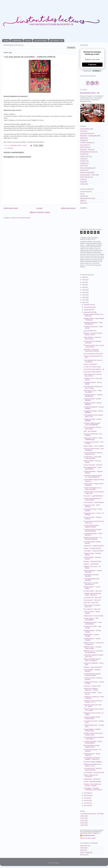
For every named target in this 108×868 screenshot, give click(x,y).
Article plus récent (11, 208)
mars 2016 (87, 806)
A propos (28, 41)
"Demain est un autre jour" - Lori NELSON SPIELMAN (93, 538)
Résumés (83, 855)
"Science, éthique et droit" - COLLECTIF (91, 776)
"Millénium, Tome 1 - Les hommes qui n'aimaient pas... (93, 652)
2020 (84, 292)
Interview (83, 196)
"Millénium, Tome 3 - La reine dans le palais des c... (93, 644)
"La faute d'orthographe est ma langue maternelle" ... (92, 489)
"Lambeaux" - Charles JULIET (92, 686)
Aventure (83, 131)
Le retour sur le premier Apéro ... (93, 367)
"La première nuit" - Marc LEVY (92, 598)
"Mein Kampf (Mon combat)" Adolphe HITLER (91, 746)
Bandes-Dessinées (86, 133)
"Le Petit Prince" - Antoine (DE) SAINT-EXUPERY (92, 458)
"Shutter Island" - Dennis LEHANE (93, 616)
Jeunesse (83, 161)
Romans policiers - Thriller (88, 175)
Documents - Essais (86, 150)
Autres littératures (85, 129)
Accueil (6, 41)
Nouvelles (83, 163)
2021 (84, 290)
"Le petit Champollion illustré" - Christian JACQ (92, 718)
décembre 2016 (89, 305)
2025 (84, 280)
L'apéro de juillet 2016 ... (90, 331)
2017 (84, 300)
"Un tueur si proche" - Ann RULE (93, 465)
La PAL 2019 (84, 823)
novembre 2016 (89, 307)
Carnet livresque (85, 192)
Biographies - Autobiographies (89, 136)
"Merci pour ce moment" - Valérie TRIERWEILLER (93, 439)
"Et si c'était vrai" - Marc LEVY (92, 609)
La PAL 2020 (84, 825)
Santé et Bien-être (85, 177)
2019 (84, 295)
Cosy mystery (84, 145)
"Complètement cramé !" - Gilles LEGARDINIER (93, 623)
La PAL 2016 (84, 816)
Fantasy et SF (84, 156)
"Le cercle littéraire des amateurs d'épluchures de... (93, 453)
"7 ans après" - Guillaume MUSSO (93, 551)
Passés (82, 848)
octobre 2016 (88, 310)
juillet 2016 (87, 795)
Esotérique (83, 154)
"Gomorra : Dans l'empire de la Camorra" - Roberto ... (92, 785)
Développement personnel (88, 152)
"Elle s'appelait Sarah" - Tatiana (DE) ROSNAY (92, 468)
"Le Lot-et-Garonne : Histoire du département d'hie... (93, 769)
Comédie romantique (86, 143)
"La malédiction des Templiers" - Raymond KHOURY (93, 675)
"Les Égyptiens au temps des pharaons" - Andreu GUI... (92, 759)
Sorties (82, 203)
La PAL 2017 (84, 818)
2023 (84, 285)
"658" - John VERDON (90, 431)
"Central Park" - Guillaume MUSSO (94, 546)
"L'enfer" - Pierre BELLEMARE (92, 782)
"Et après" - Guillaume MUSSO (92, 562)
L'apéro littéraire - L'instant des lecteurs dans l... (92, 338)
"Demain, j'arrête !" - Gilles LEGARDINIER (91, 619)
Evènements (84, 846)
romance (83, 184)
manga (82, 182)
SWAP (82, 201)
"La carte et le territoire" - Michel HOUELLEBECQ (93, 742)
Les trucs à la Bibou (40, 41)
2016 (84, 302)
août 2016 (87, 793)
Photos (82, 850)
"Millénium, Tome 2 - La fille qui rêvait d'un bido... (92, 648)
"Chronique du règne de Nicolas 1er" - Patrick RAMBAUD (93, 476)
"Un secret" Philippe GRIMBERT (93, 762)
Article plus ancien (68, 208)
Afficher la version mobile (40, 212)
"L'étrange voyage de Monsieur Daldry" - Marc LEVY (92, 594)
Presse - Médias (85, 852)
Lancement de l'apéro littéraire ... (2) (94, 369)
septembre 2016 (89, 312)
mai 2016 (87, 800)
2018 (84, 297)
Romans (11, 148)
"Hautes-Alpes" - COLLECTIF (92, 779)
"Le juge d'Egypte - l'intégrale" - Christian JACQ (92, 730)
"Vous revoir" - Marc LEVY (91, 603)
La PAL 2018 (84, 821)
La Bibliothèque (17, 41)
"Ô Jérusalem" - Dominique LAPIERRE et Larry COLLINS (93, 789)
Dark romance (84, 147)
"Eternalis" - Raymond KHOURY (93, 667)
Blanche (83, 138)
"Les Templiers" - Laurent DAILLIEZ (94, 773)
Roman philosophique (87, 168)
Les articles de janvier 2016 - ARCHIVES (92, 814)
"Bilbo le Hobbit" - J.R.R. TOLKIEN (93, 446)
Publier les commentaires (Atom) (21, 218)
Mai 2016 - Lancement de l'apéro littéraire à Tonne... (93, 334)
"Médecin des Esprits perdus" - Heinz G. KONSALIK (92, 660)
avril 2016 (87, 803)
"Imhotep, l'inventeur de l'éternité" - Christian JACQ (93, 734)
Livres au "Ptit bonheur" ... (91, 364)
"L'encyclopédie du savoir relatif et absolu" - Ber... (93, 416)
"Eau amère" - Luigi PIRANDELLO (93, 496)
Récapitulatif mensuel (86, 198)
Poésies (83, 166)
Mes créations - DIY (56, 41)
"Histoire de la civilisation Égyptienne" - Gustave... (91, 689)
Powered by (92, 71)
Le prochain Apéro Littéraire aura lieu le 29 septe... (93, 387)
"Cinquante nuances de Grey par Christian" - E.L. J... (93, 701)
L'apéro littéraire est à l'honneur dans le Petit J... (92, 375)
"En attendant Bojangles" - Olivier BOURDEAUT (93, 323)
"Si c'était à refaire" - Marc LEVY (93, 591)
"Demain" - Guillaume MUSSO (92, 548)
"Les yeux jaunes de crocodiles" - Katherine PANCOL (93, 530)
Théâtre (82, 179)
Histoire (82, 159)
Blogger (57, 863)
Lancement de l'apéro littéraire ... (93, 372)
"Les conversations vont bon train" (93, 354)
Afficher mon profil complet (88, 838)
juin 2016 (87, 798)
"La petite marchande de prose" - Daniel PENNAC (93, 499)
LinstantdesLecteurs (89, 836)
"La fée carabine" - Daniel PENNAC (94, 503)
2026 (84, 277)
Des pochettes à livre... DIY (90, 93)
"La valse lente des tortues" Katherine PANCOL (91, 526)
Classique (83, 140)
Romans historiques (86, 173)
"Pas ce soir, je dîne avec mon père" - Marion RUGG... (94, 346)
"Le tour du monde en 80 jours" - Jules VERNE (93, 428)
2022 (84, 287)
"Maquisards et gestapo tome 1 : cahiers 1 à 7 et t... (93, 765)
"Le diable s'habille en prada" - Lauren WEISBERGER (92, 424)
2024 (84, 282)
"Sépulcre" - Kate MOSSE (91, 564)
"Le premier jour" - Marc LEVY (92, 600)
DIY (81, 194)
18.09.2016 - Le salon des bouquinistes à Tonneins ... (92, 350)
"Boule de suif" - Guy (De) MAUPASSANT (91, 584)
